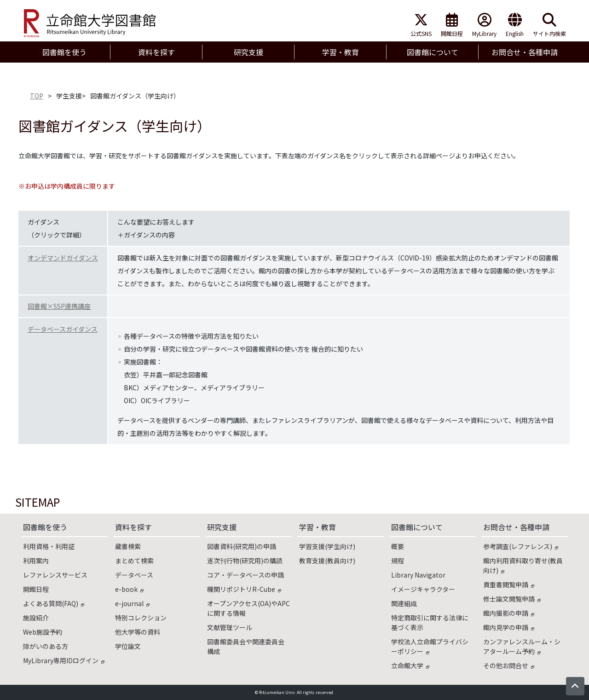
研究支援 (222, 527)
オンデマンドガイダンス (63, 258)
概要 (398, 546)
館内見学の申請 (509, 627)
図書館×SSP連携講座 (59, 306)
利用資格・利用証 (49, 546)
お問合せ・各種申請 (516, 527)
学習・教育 (318, 527)
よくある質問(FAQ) (54, 603)
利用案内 (36, 561)
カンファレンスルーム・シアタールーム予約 (522, 646)
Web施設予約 (43, 632)
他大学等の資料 (138, 632)
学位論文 (128, 646)
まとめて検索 (134, 561)
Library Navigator (418, 575)
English (515, 25)
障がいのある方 (46, 646)
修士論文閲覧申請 (512, 599)
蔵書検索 (128, 546)
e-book (129, 589)
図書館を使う (45, 527)
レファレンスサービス (55, 575)
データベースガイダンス (63, 329)
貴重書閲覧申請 (509, 584)
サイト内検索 (549, 25)
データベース (134, 575)
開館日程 (452, 25)
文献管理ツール (230, 627)
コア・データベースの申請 (245, 575)
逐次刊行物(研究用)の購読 (245, 561)
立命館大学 (410, 665)
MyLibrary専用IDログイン (64, 660)
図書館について (417, 527)
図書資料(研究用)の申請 (242, 546)
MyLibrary (484, 25)
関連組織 (404, 603)
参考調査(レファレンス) (521, 546)
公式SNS (421, 25)
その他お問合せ (509, 665)
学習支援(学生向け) (327, 546)
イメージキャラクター (423, 589)
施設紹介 (36, 618)
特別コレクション (141, 618)
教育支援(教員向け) (327, 561)
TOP (37, 96)
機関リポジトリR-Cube (244, 589)
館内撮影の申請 (509, 613)
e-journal (132, 603)
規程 (398, 561)
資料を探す (133, 527)
